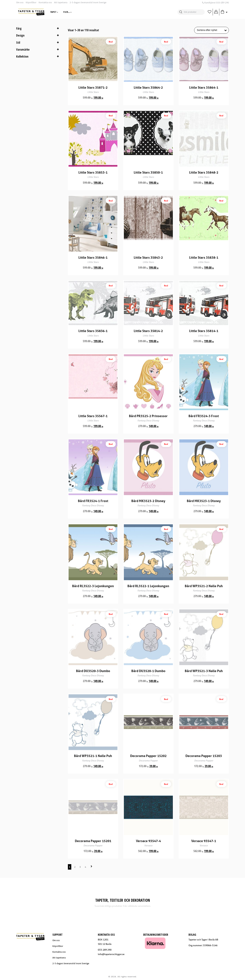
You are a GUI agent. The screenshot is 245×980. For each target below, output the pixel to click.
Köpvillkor (31, 2)
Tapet (53, 12)
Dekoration (83, 12)
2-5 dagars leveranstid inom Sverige (88, 2)
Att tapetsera (61, 2)
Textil (67, 12)
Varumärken (104, 12)
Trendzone (124, 12)
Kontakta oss (45, 2)
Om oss (20, 2)
